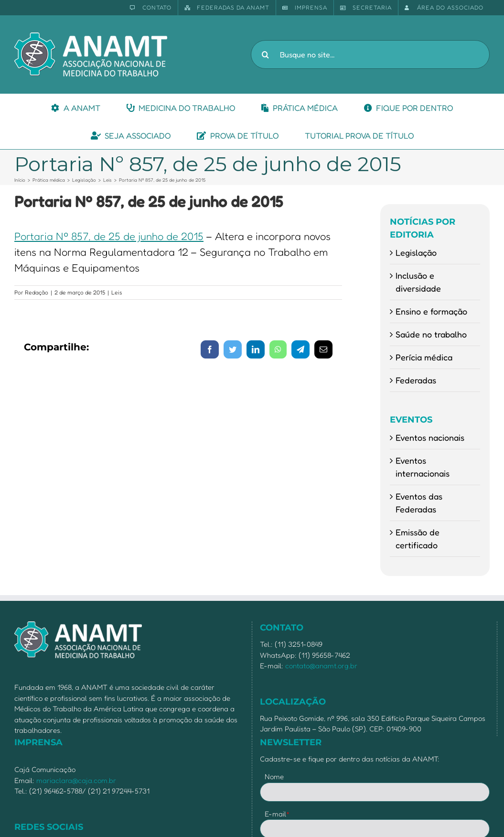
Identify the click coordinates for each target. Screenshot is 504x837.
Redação (37, 292)
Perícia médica (424, 357)
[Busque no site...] (370, 54)
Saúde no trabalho (431, 334)
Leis (117, 292)
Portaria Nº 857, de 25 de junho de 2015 (109, 236)
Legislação (416, 252)
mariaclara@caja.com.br (76, 780)
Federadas (416, 380)
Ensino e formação (431, 311)
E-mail (277, 814)
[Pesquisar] (265, 54)
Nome (274, 777)
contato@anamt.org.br (321, 666)
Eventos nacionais (430, 437)
